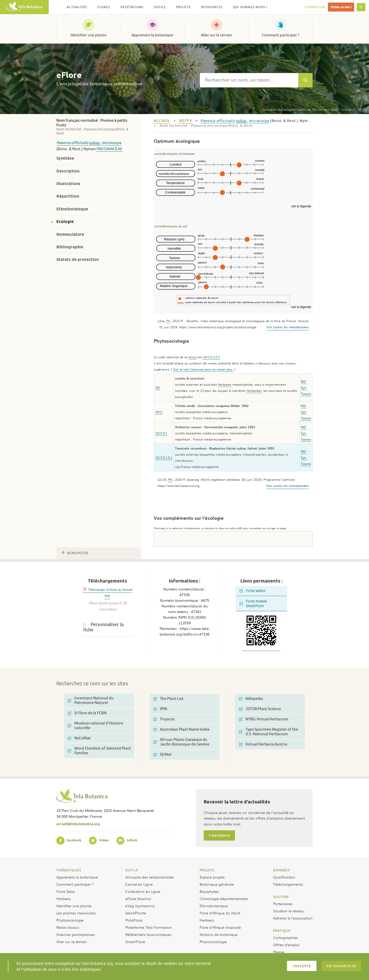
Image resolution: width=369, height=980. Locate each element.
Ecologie (65, 222)
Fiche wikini (253, 591)
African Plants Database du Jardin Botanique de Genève (181, 742)
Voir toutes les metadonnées (288, 327)
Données (281, 870)
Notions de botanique (219, 934)
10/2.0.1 (161, 433)
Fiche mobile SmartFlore (253, 604)
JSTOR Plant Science (260, 709)
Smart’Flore (135, 942)
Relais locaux (68, 927)
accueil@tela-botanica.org (78, 824)
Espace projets (212, 877)
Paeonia (63, 143)
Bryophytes (209, 891)
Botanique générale (217, 884)
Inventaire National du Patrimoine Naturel (91, 701)
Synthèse (65, 158)
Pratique (282, 931)
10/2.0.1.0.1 (211, 357)
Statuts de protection (78, 259)
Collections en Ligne (143, 891)
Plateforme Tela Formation (148, 927)
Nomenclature (70, 234)
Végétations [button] (132, 7)
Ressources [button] (212, 7)
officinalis (80, 143)
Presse (279, 952)
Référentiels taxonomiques (148, 934)
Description (68, 171)
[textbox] (249, 80)
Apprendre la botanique (152, 35)
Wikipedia (251, 699)
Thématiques (69, 870)
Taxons (306, 394)
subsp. (95, 143)
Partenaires (283, 904)
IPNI (160, 709)
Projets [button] (183, 7)
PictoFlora (134, 920)
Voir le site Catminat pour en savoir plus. (203, 369)
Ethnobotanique (72, 209)
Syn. (304, 387)
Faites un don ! (341, 7)
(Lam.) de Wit (290, 109)
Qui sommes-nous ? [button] (250, 7)
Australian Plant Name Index (182, 729)
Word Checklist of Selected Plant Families (99, 751)
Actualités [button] (77, 7)
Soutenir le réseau (289, 911)
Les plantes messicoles (76, 913)
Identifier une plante (88, 35)
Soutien (281, 897)
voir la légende (301, 206)
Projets (207, 870)
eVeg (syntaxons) (140, 906)
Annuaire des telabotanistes (150, 877)
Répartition (68, 196)
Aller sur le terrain (217, 35)
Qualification (284, 877)
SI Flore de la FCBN (87, 713)
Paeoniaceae (110, 149)
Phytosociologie (70, 920)
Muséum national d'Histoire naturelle (95, 726)
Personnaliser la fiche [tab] (103, 627)
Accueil (162, 121)
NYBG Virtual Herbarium (264, 719)
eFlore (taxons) (138, 899)
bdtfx (186, 121)
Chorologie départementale (224, 899)
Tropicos (164, 719)
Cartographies (286, 937)
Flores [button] (104, 7)
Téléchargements (288, 884)
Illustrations (68, 184)
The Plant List (168, 699)
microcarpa (111, 143)
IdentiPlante (136, 913)
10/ (158, 387)
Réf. (304, 381)
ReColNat (79, 738)
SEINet (163, 755)
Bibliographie (70, 247)
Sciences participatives (76, 934)
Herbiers (64, 899)
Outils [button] (160, 7)
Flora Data (66, 891)
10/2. (159, 412)
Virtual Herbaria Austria (263, 744)
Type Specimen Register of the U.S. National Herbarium (269, 732)
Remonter (75, 553)
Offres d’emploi (286, 945)
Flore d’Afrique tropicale (220, 927)
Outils (132, 870)
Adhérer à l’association (293, 918)
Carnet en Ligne (139, 884)
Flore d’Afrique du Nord (220, 913)
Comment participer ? (281, 35)
